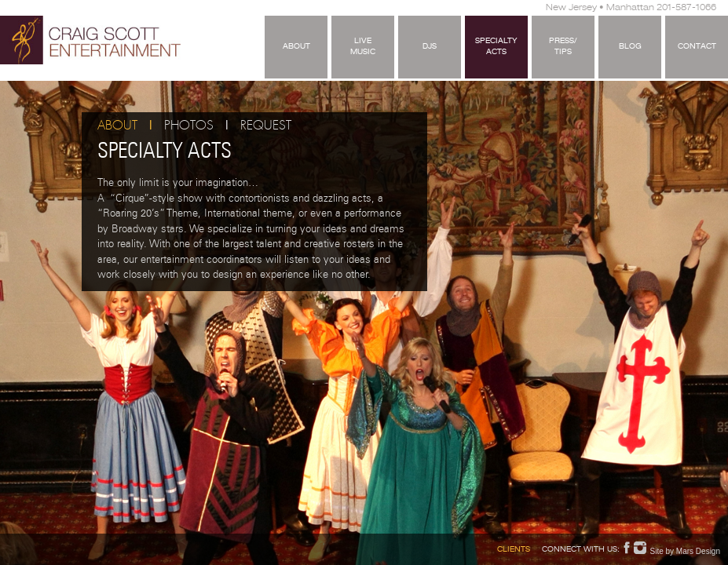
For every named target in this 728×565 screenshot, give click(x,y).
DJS (430, 47)
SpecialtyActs (496, 47)
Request (266, 126)
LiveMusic (363, 47)
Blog (630, 47)
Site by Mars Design (685, 551)
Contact (697, 47)
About (296, 47)
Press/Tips (563, 47)
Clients (514, 550)
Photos (189, 126)
